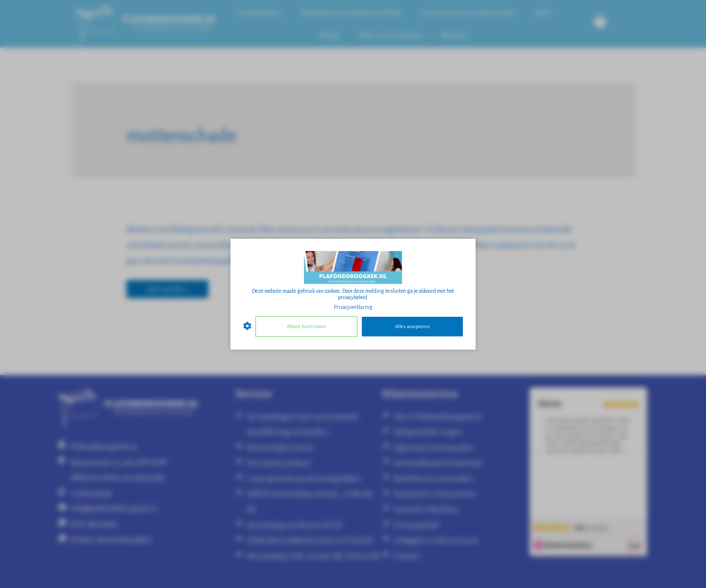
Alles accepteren (413, 326)
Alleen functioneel (306, 326)
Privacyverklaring (353, 307)
